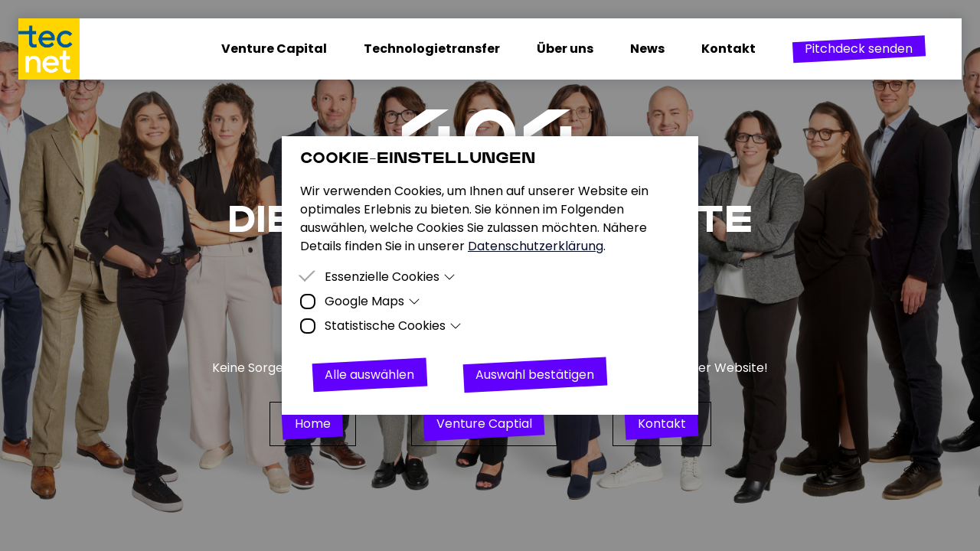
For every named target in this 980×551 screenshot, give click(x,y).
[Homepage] (58, 49)
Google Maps (372, 301)
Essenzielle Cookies (390, 277)
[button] (859, 49)
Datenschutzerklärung (536, 246)
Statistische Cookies (393, 326)
